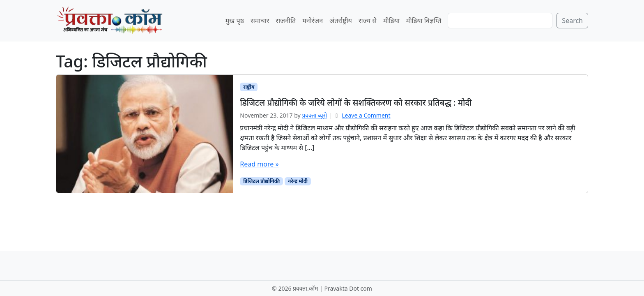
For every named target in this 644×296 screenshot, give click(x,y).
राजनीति (286, 21)
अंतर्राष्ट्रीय (341, 21)
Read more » (259, 164)
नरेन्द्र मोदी (298, 181)
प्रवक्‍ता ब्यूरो (314, 115)
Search (572, 21)
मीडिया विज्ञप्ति (424, 21)
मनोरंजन (313, 21)
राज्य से (368, 21)
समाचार (260, 21)
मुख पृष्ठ (235, 21)
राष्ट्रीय (249, 87)
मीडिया (391, 21)
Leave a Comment (366, 115)
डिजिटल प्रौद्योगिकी (261, 181)
